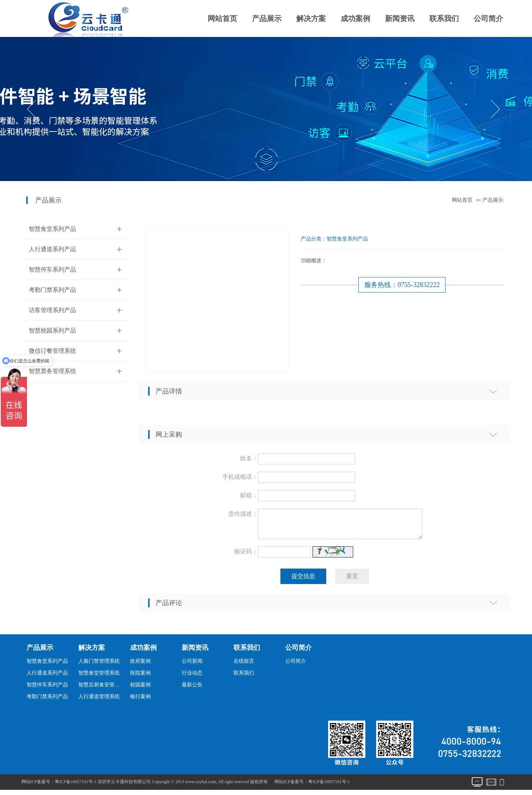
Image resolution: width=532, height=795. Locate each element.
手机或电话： (240, 477)
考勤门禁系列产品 (52, 290)
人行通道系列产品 (52, 249)
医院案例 (140, 677)
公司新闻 (192, 666)
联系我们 (444, 18)
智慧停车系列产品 (52, 269)
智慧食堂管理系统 (99, 677)
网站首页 (222, 18)
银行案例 (140, 701)
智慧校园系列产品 (52, 330)
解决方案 (311, 18)
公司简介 (488, 18)
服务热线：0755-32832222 (402, 285)
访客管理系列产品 (52, 310)
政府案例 (140, 666)
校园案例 (140, 689)
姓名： (249, 458)
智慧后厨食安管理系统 (101, 689)
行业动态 (192, 677)
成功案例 (355, 18)
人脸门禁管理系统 (99, 666)
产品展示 (267, 18)
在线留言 (244, 666)
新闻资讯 (400, 18)
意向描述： (243, 514)
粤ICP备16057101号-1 (329, 786)
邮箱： (249, 495)
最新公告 (192, 689)
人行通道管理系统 (99, 701)
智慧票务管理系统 (52, 371)
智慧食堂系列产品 (52, 229)
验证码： (246, 556)
